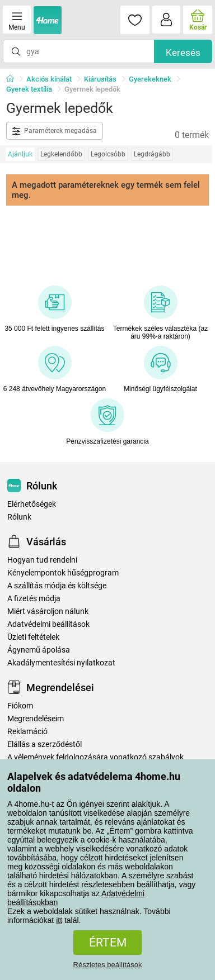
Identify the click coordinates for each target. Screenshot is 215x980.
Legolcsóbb (108, 154)
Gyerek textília (29, 89)
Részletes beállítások (108, 965)
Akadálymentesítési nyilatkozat (61, 663)
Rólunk (19, 517)
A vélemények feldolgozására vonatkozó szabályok (95, 757)
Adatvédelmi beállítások (48, 624)
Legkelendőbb (61, 154)
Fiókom (20, 706)
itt (59, 920)
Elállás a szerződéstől (45, 744)
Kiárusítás (100, 79)
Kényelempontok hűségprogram (63, 573)
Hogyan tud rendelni (42, 560)
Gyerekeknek (150, 79)
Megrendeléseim (36, 719)
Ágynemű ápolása (39, 650)
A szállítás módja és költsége (57, 586)
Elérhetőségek (32, 504)
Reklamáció (27, 732)
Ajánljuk (20, 154)
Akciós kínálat (49, 79)
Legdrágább (152, 154)
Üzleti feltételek (33, 637)
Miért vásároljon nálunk (48, 612)
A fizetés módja (34, 599)
